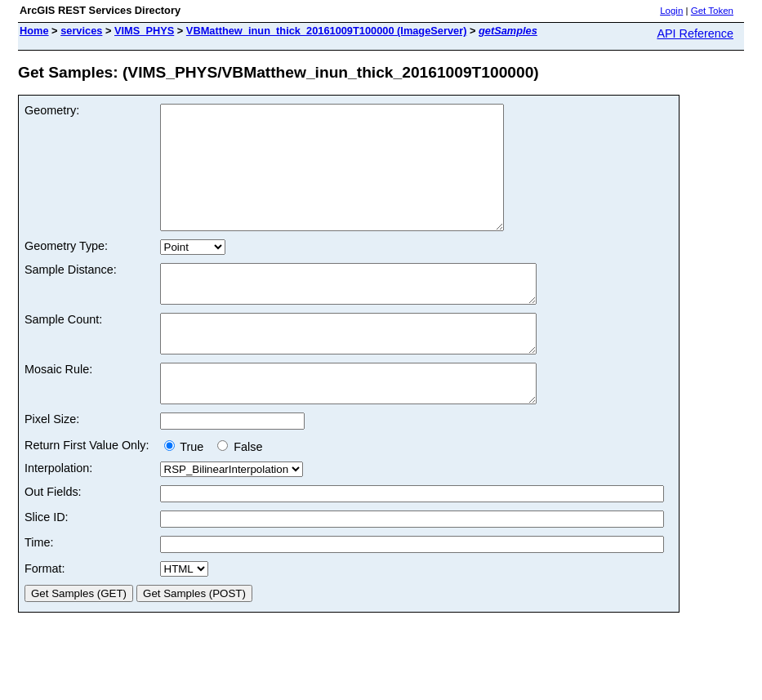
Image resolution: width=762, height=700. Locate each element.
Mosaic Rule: (58, 408)
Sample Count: (63, 351)
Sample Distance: (71, 294)
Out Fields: (53, 538)
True (187, 493)
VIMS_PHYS (144, 31)
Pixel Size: (52, 466)
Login (671, 11)
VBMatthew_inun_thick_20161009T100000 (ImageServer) (327, 31)
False (240, 493)
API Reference (695, 33)
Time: (39, 589)
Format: (45, 615)
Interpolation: (58, 515)
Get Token (712, 11)
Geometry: (52, 110)
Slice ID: (47, 564)
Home (34, 31)
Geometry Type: (66, 270)
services (81, 31)
